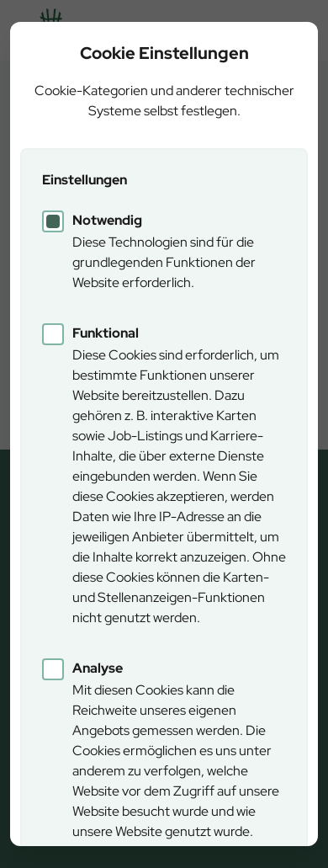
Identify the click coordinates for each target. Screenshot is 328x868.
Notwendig (107, 220)
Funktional (106, 333)
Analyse (98, 668)
